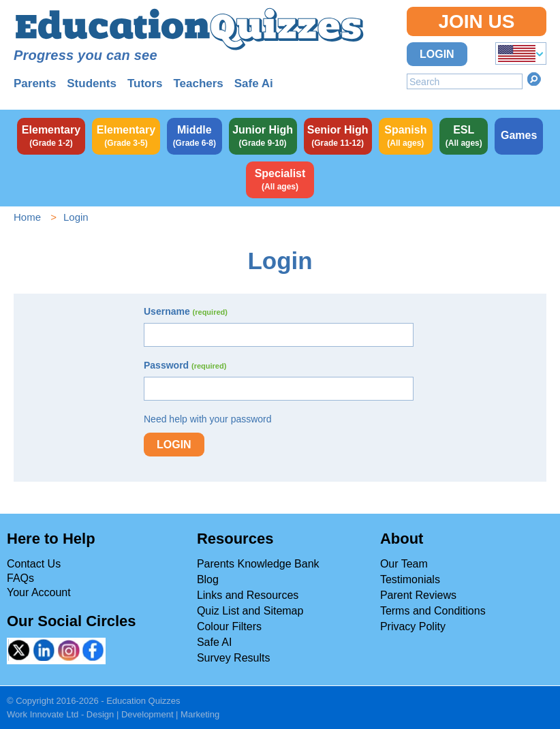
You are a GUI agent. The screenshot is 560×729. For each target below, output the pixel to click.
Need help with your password (208, 419)
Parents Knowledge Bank (258, 564)
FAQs (20, 578)
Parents (35, 83)
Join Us (476, 21)
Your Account (39, 592)
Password (185, 365)
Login (437, 54)
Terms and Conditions (433, 611)
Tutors (145, 83)
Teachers (198, 83)
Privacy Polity (413, 626)
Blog (208, 579)
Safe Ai (254, 83)
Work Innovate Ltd (43, 714)
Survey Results (234, 658)
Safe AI (215, 642)
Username (186, 311)
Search (534, 79)
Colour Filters (229, 626)
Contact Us (34, 564)
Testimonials (410, 579)
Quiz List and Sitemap (250, 611)
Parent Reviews (418, 595)
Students (92, 83)
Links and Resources (248, 595)
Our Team (404, 564)
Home (27, 217)
